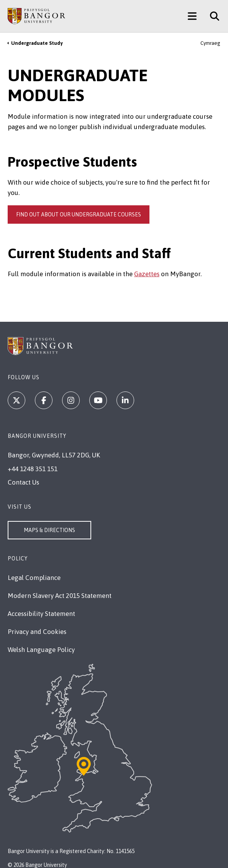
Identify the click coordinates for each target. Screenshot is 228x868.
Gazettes (147, 274)
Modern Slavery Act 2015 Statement (60, 596)
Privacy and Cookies (37, 632)
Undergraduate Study (37, 43)
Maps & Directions (49, 530)
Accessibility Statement (41, 614)
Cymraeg (210, 43)
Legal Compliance (34, 578)
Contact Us (23, 482)
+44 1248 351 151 (33, 469)
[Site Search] (212, 16)
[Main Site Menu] (192, 16)
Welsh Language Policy (41, 650)
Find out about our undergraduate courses (79, 215)
